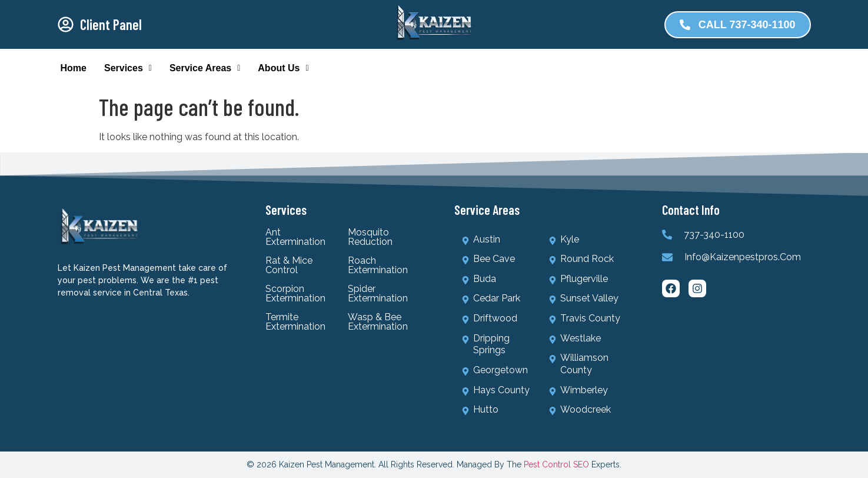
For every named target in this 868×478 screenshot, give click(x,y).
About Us (283, 68)
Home (74, 68)
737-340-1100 (714, 235)
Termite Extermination (295, 322)
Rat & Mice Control (289, 265)
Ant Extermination (295, 237)
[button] (128, 68)
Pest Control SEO (556, 464)
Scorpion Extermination (295, 294)
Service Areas (205, 68)
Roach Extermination (378, 265)
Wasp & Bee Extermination (378, 322)
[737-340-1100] (667, 235)
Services (128, 68)
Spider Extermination (378, 294)
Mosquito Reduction (370, 237)
